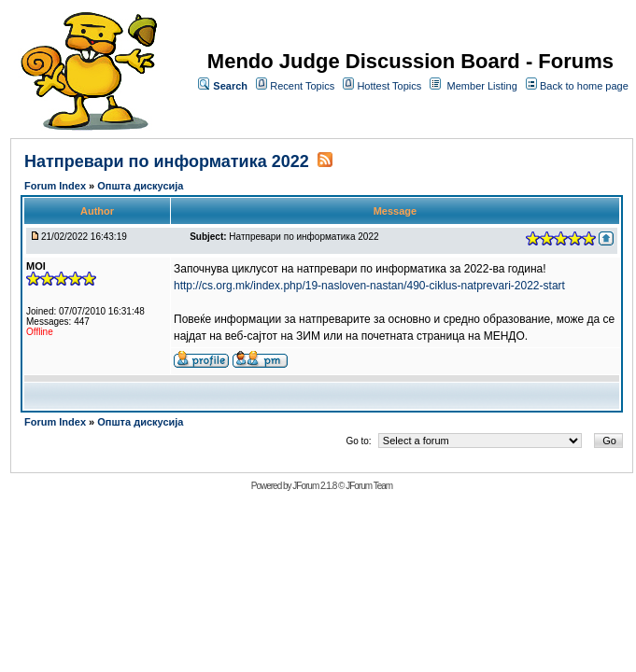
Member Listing (482, 86)
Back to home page (584, 86)
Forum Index (57, 186)
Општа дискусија (140, 186)
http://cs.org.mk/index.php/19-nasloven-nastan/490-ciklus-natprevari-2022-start (369, 286)
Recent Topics (302, 86)
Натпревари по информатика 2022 (167, 161)
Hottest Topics (389, 86)
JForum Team (369, 486)
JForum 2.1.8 (314, 486)
